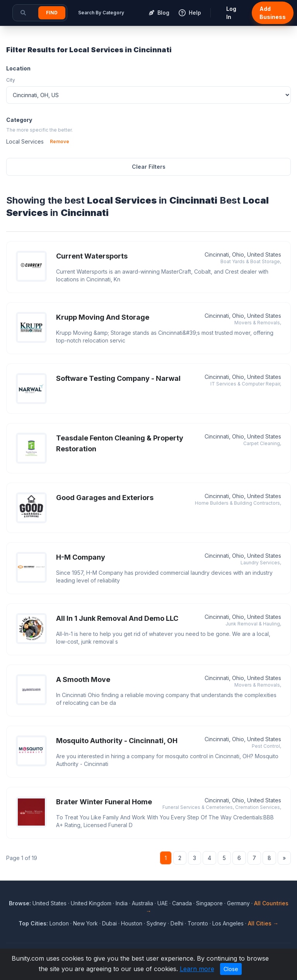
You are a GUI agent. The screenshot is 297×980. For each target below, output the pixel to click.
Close (231, 969)
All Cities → (263, 923)
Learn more (197, 969)
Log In (231, 13)
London (59, 923)
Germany (238, 903)
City (11, 80)
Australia (143, 903)
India (122, 903)
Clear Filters (149, 167)
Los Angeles (228, 923)
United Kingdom (91, 903)
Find (52, 13)
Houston (132, 923)
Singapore (209, 903)
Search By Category (101, 13)
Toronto (198, 923)
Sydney (156, 923)
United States (49, 903)
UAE (163, 903)
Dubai (109, 923)
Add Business (273, 13)
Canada (182, 903)
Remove (60, 141)
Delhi (177, 923)
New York (85, 923)
